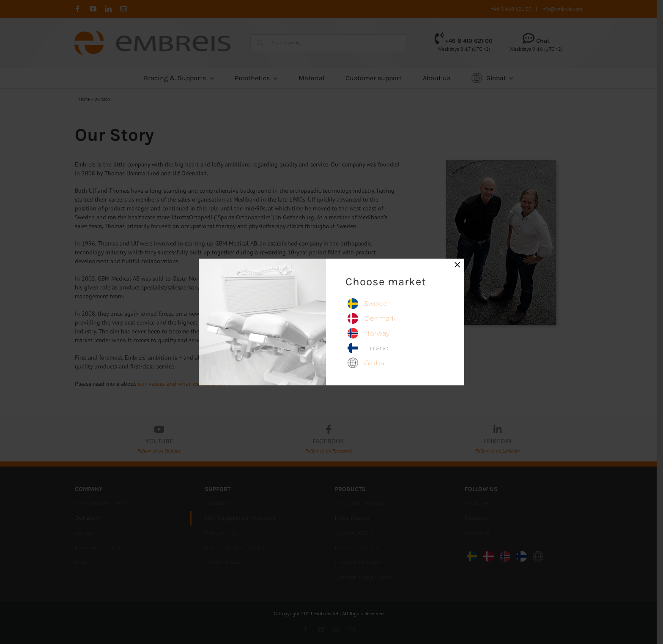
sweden (378, 304)
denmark (380, 318)
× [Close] (458, 265)
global (375, 363)
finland (377, 348)
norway (377, 333)
